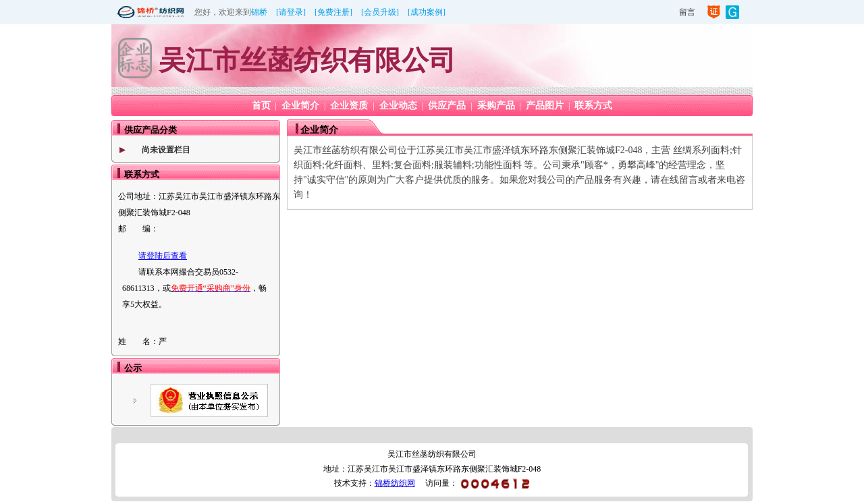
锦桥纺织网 (395, 483)
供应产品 (447, 106)
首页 (261, 106)
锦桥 (259, 12)
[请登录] (291, 12)
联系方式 (593, 106)
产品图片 (545, 106)
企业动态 (398, 106)
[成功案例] (427, 12)
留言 (687, 12)
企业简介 (300, 106)
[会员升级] (380, 12)
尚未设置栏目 (166, 150)
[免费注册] (333, 12)
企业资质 (349, 106)
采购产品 (496, 106)
